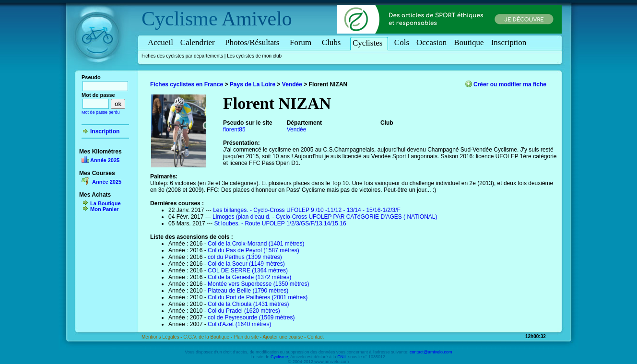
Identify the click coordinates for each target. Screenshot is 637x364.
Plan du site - (248, 337)
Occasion (431, 42)
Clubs (333, 42)
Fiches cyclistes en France (187, 84)
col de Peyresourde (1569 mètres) (251, 317)
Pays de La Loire (253, 84)
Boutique (469, 42)
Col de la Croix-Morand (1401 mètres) (256, 244)
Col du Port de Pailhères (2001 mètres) (258, 297)
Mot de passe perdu (101, 112)
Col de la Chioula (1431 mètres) (248, 304)
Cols (402, 42)
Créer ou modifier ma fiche (510, 84)
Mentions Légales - (162, 337)
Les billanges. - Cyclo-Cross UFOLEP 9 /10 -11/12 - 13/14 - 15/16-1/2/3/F (307, 210)
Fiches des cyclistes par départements (182, 56)
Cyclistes (369, 43)
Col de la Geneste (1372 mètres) (249, 277)
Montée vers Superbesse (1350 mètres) (258, 284)
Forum (302, 42)
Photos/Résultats (254, 42)
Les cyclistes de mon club (254, 56)
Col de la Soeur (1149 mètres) (246, 264)
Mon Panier (104, 209)
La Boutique (106, 203)
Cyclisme (180, 19)
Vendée (292, 84)
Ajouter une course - (285, 337)
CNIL (342, 357)
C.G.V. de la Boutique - (208, 337)
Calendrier (199, 42)
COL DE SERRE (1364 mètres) (248, 270)
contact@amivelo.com (431, 352)
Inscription (509, 42)
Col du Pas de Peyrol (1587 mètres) (254, 250)
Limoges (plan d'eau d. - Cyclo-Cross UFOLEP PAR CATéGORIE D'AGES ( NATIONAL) (325, 217)
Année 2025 (105, 160)
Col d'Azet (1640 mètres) (239, 324)
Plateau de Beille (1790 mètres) (248, 291)
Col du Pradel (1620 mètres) (244, 311)
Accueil (160, 42)
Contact (315, 337)
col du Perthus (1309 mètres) (245, 257)
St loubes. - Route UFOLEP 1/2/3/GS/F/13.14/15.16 (280, 223)
